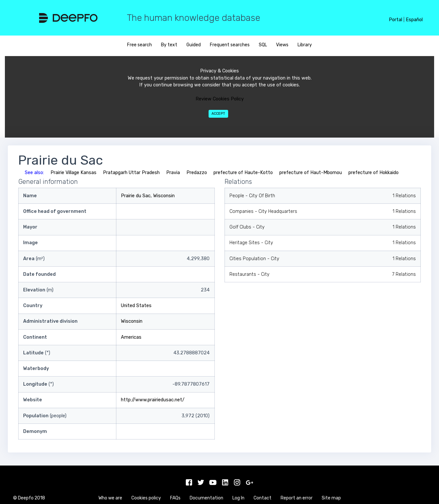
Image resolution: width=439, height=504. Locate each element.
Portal (395, 20)
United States (136, 306)
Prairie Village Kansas (73, 173)
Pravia (173, 173)
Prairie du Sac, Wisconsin (148, 196)
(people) (45, 416)
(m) (38, 290)
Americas (131, 337)
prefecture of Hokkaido (373, 173)
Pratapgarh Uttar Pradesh (131, 173)
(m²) (34, 259)
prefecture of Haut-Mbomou (311, 173)
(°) (37, 353)
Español (414, 20)
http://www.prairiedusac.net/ (153, 400)
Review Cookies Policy (220, 99)
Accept (218, 114)
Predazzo (197, 173)
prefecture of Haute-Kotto (243, 173)
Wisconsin (132, 321)
